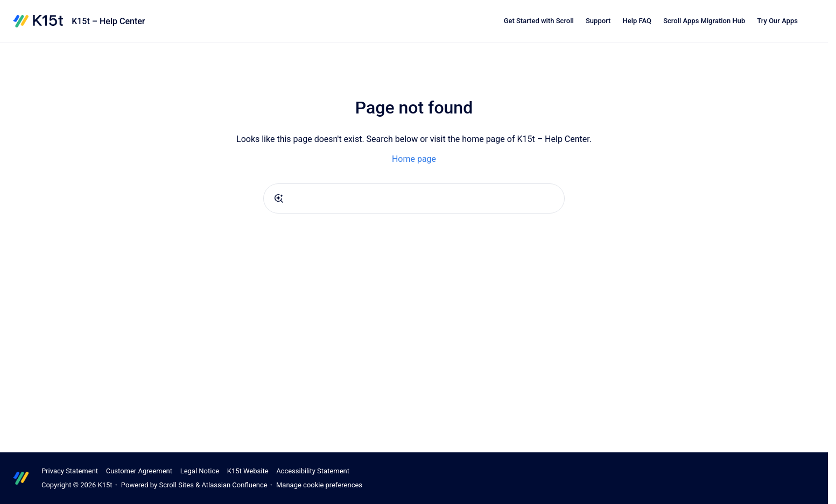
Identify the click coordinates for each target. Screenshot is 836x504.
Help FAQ (637, 21)
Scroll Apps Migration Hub (704, 21)
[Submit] (279, 198)
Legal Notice (200, 471)
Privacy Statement (70, 471)
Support (598, 21)
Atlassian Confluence (234, 485)
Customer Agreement (139, 471)
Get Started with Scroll (539, 21)
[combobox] (414, 198)
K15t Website (248, 471)
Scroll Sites (176, 485)
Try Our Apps (777, 21)
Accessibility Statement (313, 471)
